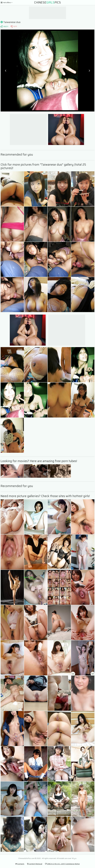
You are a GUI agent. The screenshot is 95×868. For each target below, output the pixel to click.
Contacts (20, 864)
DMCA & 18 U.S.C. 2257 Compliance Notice (62, 864)
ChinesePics (47, 2)
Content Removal (35, 864)
